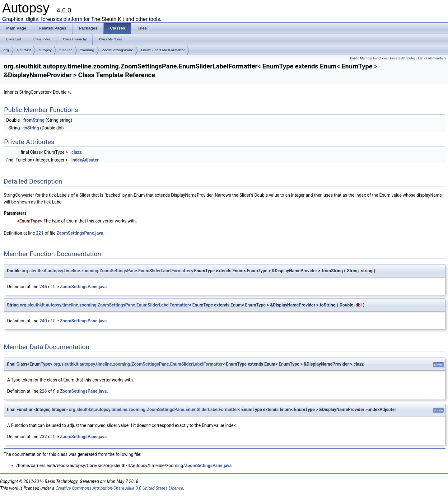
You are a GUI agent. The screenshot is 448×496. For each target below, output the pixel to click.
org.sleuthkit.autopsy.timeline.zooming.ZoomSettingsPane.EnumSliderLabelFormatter (106, 271)
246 (43, 287)
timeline (66, 50)
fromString (34, 120)
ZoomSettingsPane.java (80, 233)
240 (43, 321)
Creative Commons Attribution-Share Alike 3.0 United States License (119, 488)
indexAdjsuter (85, 160)
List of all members (432, 58)
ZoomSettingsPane (118, 50)
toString (31, 128)
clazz (76, 152)
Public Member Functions (369, 58)
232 (43, 437)
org (6, 50)
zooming (87, 50)
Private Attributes (403, 58)
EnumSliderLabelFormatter (163, 50)
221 (40, 233)
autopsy (45, 50)
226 (43, 391)
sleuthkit (24, 50)
